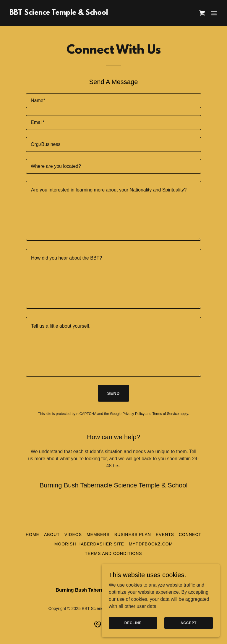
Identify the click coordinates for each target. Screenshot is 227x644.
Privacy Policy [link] (133, 414)
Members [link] (98, 534)
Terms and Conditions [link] (113, 553)
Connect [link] (190, 534)
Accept (189, 623)
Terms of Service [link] (165, 414)
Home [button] (33, 534)
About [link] (52, 534)
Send (114, 393)
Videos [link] (73, 534)
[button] (214, 13)
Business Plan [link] (133, 534)
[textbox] (113, 101)
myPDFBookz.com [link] (151, 544)
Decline (133, 623)
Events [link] (165, 534)
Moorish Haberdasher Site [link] (89, 544)
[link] (59, 13)
